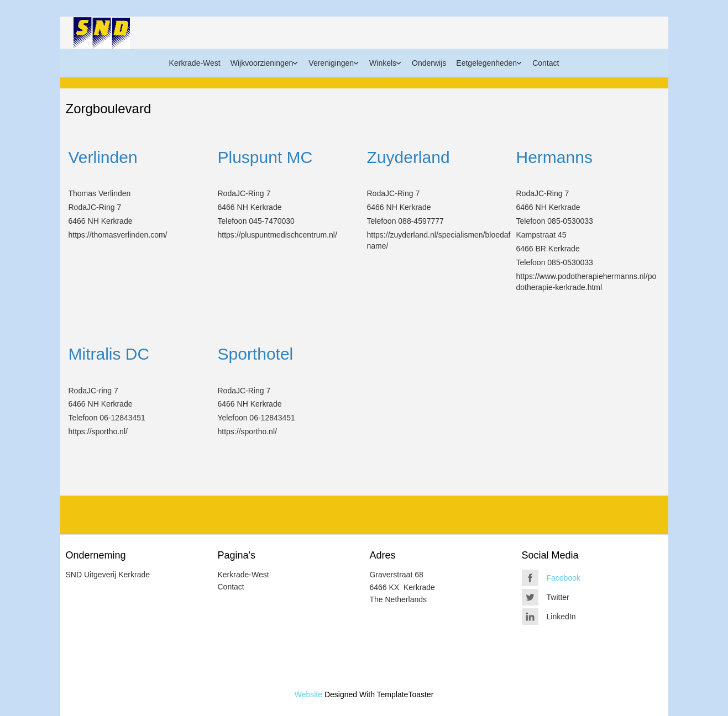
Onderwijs (429, 63)
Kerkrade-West (195, 63)
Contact (546, 63)
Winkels (383, 63)
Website (308, 694)
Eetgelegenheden (486, 63)
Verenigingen (331, 63)
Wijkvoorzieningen (262, 63)
